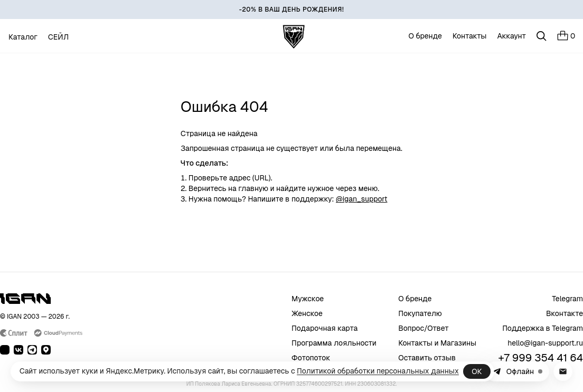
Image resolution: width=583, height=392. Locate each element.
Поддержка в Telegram (543, 328)
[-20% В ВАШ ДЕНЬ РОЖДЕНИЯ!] (291, 9)
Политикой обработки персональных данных (378, 371)
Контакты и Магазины (437, 343)
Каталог (23, 37)
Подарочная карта (325, 328)
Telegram (567, 299)
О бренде (425, 36)
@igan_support (361, 199)
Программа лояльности (334, 343)
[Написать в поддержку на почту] (563, 371)
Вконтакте (565, 313)
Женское (307, 313)
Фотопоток (311, 358)
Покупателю (420, 313)
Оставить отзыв (427, 358)
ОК (477, 371)
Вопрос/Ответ (424, 328)
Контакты (470, 36)
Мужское (308, 299)
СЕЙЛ (58, 37)
